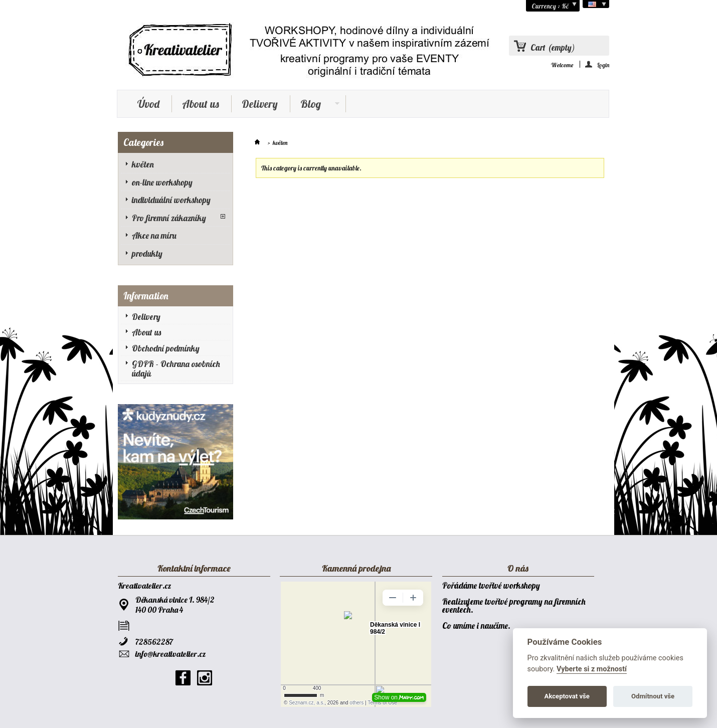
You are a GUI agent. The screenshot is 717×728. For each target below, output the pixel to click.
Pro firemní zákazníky (169, 218)
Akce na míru (154, 235)
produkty (147, 253)
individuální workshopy (171, 200)
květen (143, 164)
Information (146, 296)
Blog (315, 105)
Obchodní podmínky (166, 348)
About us (201, 104)
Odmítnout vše (653, 696)
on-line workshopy (162, 182)
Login (603, 64)
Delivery (260, 104)
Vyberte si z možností (592, 669)
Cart (553, 47)
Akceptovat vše (567, 696)
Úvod (148, 104)
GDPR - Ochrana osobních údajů (176, 369)
